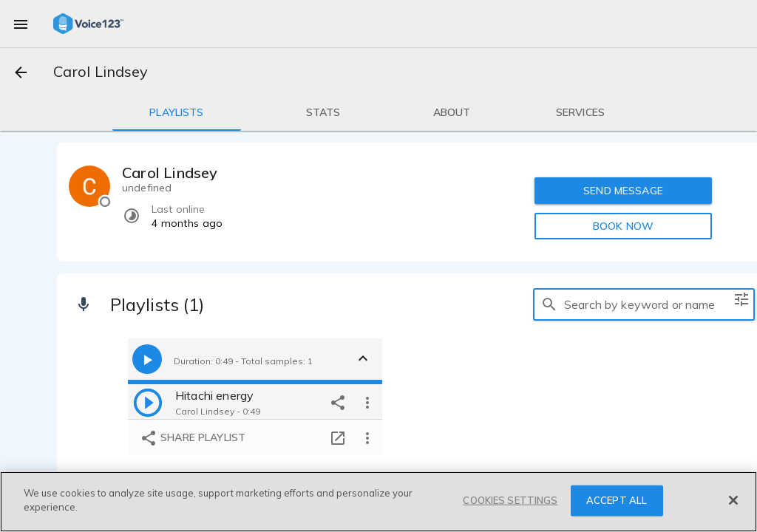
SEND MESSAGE (623, 191)
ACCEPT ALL (617, 500)
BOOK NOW (623, 226)
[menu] (21, 24)
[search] (549, 304)
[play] (148, 402)
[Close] (733, 500)
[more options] (367, 402)
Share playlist (193, 438)
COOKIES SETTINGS (510, 500)
